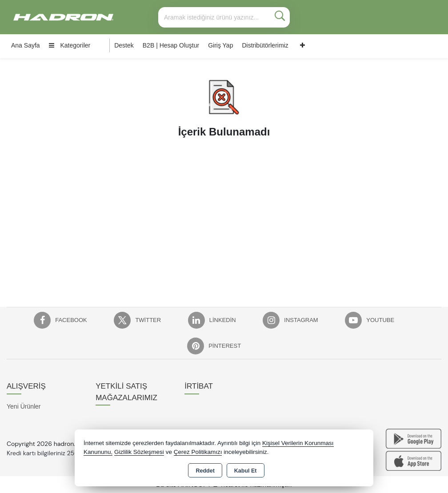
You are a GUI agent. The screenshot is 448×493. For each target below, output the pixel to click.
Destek (124, 45)
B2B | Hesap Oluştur (171, 45)
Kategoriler (70, 45)
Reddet (205, 471)
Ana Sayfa (26, 45)
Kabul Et (246, 471)
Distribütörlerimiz (265, 45)
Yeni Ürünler (24, 406)
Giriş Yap (220, 45)
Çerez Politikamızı (198, 452)
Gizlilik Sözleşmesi (139, 452)
